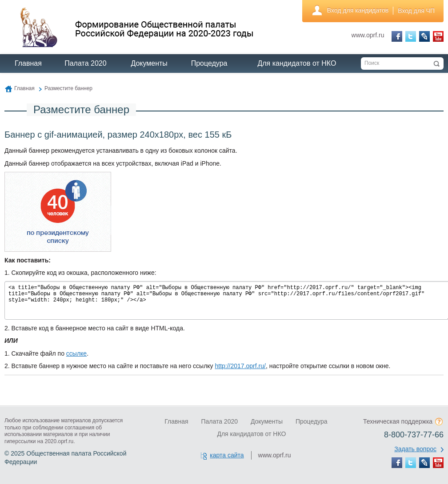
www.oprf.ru (368, 35)
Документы (149, 63)
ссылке (76, 353)
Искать (436, 64)
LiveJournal (424, 36)
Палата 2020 (85, 63)
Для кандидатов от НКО (297, 63)
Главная (28, 63)
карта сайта (227, 455)
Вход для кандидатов (358, 10)
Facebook (397, 36)
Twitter (411, 36)
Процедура (209, 63)
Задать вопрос (415, 449)
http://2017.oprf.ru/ (240, 366)
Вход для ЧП (416, 11)
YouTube (438, 36)
